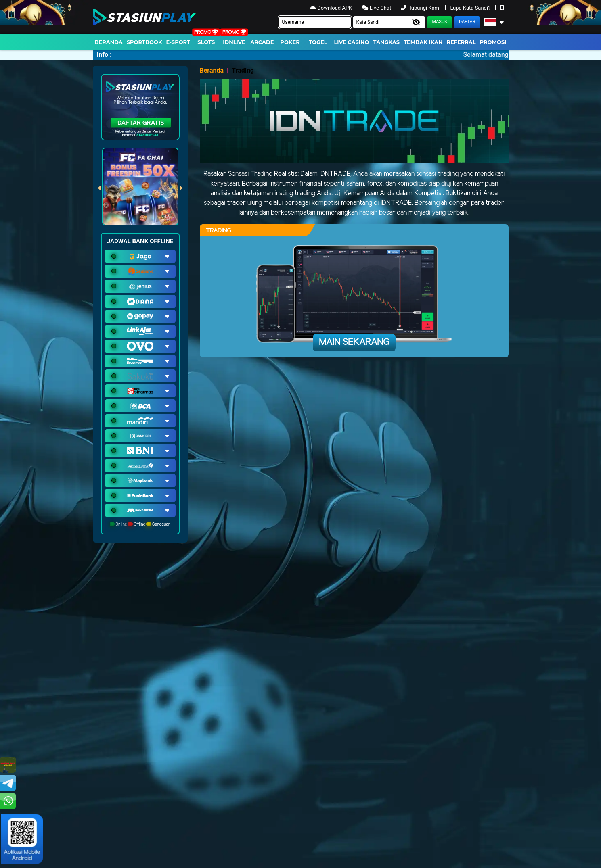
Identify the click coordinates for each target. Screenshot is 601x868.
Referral (461, 42)
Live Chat (377, 8)
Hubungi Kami (421, 8)
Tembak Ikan (423, 42)
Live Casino (351, 42)
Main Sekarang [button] (354, 342)
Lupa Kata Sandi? (471, 8)
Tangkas (387, 42)
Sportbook (144, 42)
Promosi (493, 42)
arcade (262, 42)
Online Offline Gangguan (140, 524)
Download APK (332, 8)
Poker (290, 42)
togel (318, 42)
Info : (104, 55)
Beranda (109, 42)
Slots (206, 42)
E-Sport (178, 42)
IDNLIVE (234, 42)
